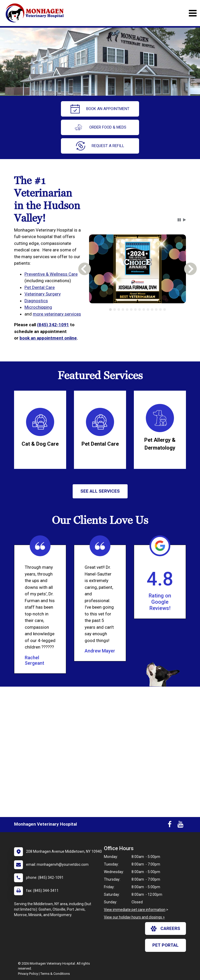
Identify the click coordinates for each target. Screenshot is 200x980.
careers (165, 929)
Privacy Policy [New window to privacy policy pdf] (28, 974)
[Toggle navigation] (193, 13)
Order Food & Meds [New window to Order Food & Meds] (100, 127)
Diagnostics (36, 301)
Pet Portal (165, 945)
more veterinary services (57, 314)
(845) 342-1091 (53, 325)
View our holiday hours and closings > (134, 917)
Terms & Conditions (55, 974)
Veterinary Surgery (43, 294)
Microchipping (38, 307)
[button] (179, 220)
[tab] (110, 310)
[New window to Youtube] (180, 825)
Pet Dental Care (40, 287)
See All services (100, 491)
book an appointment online (48, 338)
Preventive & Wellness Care (51, 274)
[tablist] (137, 310)
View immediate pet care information (135, 910)
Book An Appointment (100, 109)
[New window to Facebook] (170, 825)
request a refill (100, 146)
